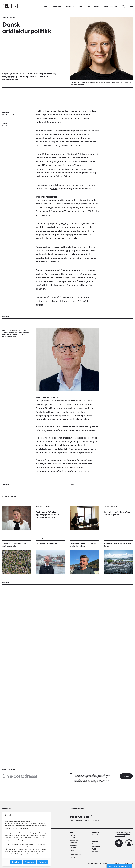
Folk (80, 8)
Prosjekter (70, 8)
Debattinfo (74, 845)
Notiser (72, 835)
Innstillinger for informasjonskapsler (119, 866)
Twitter (95, 849)
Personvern (74, 857)
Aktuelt (46, 8)
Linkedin (95, 852)
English (72, 850)
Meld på (126, 776)
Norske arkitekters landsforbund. (122, 835)
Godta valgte (30, 862)
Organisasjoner (111, 8)
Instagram (96, 846)
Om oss (73, 838)
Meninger (57, 8)
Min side (73, 848)
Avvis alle (42, 862)
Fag (71, 832)
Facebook (96, 844)
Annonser (81, 816)
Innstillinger (16, 862)
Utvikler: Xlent (129, 863)
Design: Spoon (119, 863)
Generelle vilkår (76, 855)
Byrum (54, 210)
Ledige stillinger (93, 8)
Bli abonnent (74, 840)
